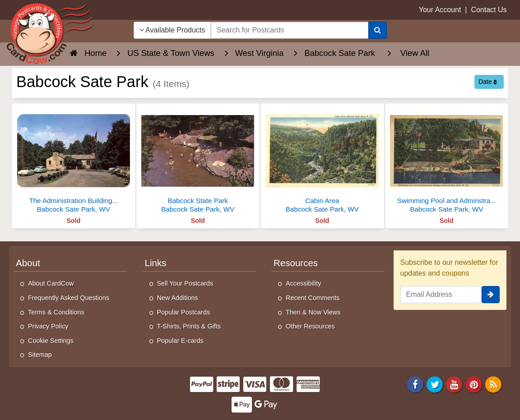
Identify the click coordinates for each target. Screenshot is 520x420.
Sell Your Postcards (185, 283)
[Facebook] (415, 384)
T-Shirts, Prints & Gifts (189, 326)
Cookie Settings (51, 341)
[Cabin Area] (322, 160)
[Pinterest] (474, 384)
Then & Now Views (313, 312)
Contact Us (489, 10)
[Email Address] (441, 295)
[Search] (378, 30)
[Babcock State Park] (198, 160)
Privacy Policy (48, 326)
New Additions (178, 298)
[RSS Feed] (493, 384)
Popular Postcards (184, 312)
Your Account (440, 10)
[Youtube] (455, 384)
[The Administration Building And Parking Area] (74, 160)
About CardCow (51, 283)
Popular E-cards (180, 341)
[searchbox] (289, 30)
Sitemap (40, 355)
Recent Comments (313, 298)
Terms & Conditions (56, 312)
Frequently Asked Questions (69, 298)
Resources (296, 263)
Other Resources (310, 326)
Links (156, 263)
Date (488, 82)
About (28, 263)
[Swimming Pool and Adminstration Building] (447, 160)
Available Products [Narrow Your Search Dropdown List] (172, 30)
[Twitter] (435, 384)
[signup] (491, 295)
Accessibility (303, 283)
